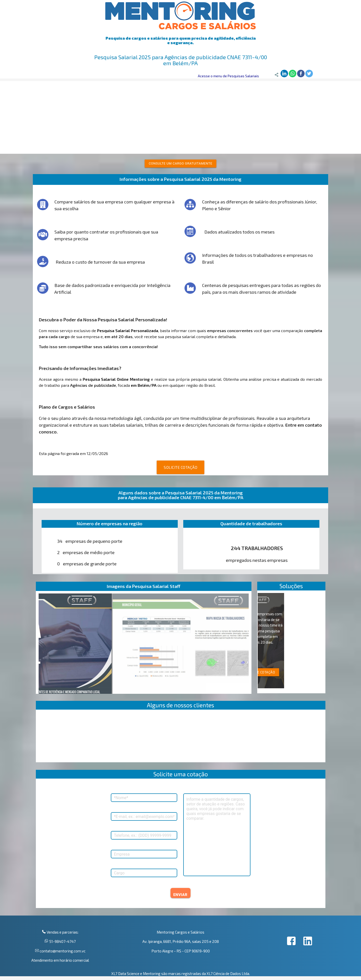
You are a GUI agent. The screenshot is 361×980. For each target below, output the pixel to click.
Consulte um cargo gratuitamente (180, 163)
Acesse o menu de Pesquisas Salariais (228, 76)
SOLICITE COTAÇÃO (180, 467)
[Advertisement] (180, 116)
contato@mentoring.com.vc (62, 951)
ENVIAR (180, 895)
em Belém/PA (144, 385)
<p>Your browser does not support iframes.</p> (181, 737)
